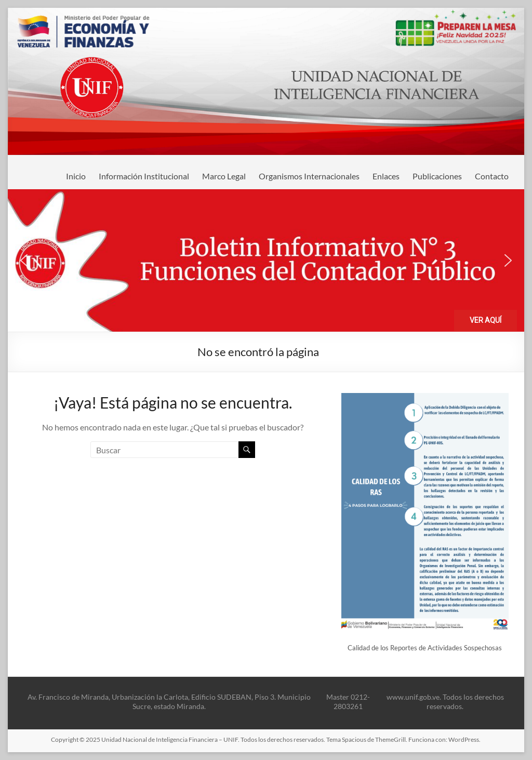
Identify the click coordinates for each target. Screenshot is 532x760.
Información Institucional (144, 176)
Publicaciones (437, 176)
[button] (266, 260)
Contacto (492, 176)
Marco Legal (224, 176)
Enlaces (386, 176)
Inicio (76, 176)
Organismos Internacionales (309, 176)
